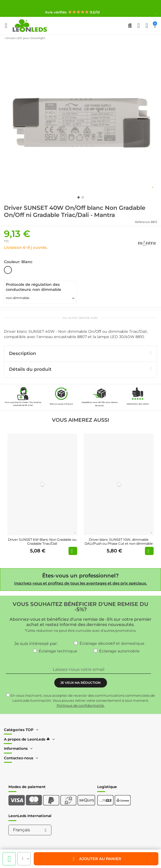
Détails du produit (80, 369)
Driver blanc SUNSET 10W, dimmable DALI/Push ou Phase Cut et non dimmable (119, 542)
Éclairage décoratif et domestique (112, 643)
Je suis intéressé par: (36, 644)
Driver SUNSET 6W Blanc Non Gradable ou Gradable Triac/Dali (42, 542)
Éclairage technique (58, 651)
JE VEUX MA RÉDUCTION (80, 683)
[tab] (80, 354)
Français (31, 830)
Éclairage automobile (119, 651)
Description (80, 353)
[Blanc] (12, 531)
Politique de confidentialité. (81, 705)
